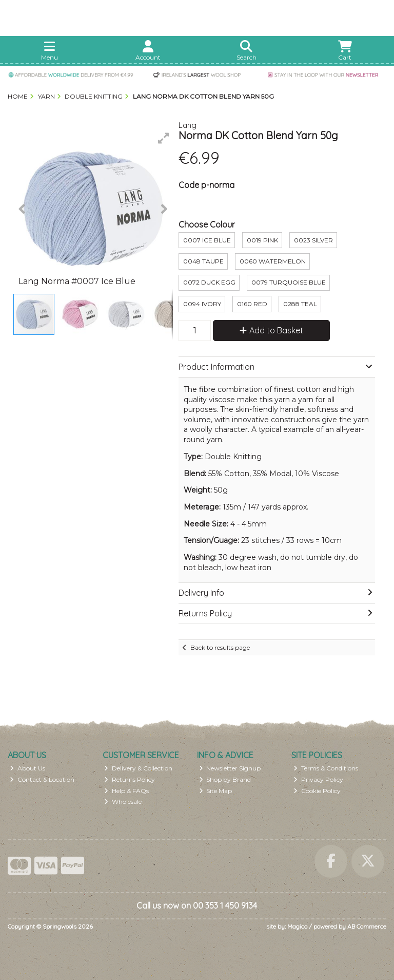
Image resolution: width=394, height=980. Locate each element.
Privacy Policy (318, 779)
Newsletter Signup (230, 768)
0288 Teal (300, 304)
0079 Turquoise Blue (289, 282)
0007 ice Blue (207, 240)
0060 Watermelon (273, 261)
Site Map (216, 791)
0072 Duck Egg (209, 282)
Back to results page (220, 647)
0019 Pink (262, 240)
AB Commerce (367, 926)
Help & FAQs (126, 791)
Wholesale (123, 802)
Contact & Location (42, 779)
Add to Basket (271, 330)
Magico (297, 926)
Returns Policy (130, 779)
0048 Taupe (203, 261)
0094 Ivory (202, 304)
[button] (164, 138)
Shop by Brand (225, 779)
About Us (27, 768)
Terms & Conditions (326, 768)
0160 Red (252, 304)
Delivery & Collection (138, 768)
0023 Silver (313, 240)
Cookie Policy (317, 791)
